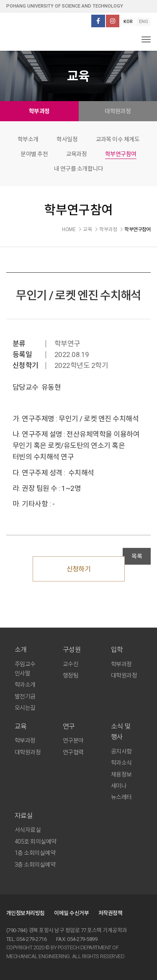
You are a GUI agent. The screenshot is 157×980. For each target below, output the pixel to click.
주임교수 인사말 (25, 669)
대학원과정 (118, 111)
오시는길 (25, 708)
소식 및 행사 (121, 732)
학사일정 (67, 139)
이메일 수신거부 (71, 913)
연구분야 (73, 740)
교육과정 (77, 154)
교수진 (71, 664)
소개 (21, 650)
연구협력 (73, 752)
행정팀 (71, 675)
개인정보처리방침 (26, 913)
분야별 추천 (34, 154)
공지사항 (121, 751)
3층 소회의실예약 (35, 865)
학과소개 (25, 685)
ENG (144, 22)
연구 (69, 726)
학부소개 (28, 139)
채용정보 (121, 774)
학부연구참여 (121, 154)
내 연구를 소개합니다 (78, 169)
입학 (117, 650)
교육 (21, 726)
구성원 (72, 650)
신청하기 (79, 569)
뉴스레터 (121, 797)
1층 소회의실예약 (35, 853)
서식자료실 (28, 830)
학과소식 (121, 763)
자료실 (24, 816)
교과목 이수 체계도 (118, 139)
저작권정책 (110, 913)
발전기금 (25, 696)
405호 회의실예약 (36, 842)
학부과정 (39, 111)
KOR (128, 22)
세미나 (119, 786)
